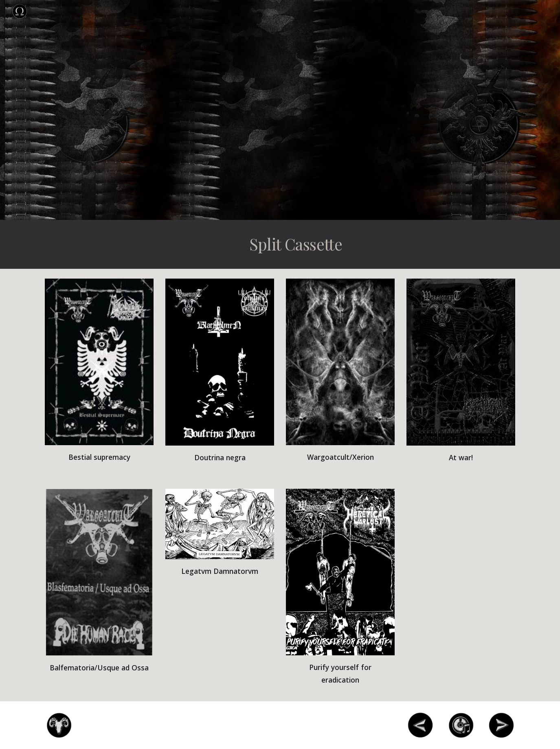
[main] (320, 244)
